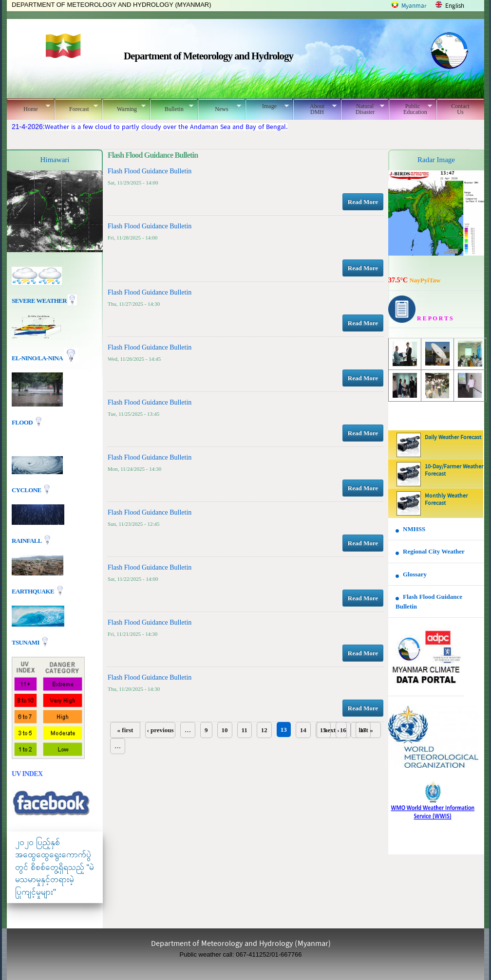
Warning (124, 108)
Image (267, 106)
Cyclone (27, 490)
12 (264, 730)
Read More (363, 202)
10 (225, 730)
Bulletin (172, 108)
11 (245, 730)
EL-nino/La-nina (37, 358)
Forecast (76, 108)
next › (331, 730)
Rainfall (27, 540)
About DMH (315, 109)
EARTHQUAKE (34, 591)
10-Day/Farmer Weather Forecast (454, 471)
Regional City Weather (434, 551)
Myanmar (414, 6)
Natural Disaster (363, 109)
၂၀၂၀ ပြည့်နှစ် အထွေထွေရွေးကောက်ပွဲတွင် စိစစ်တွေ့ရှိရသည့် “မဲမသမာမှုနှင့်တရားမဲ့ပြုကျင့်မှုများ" (55, 867)
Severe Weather (44, 301)
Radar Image (436, 160)
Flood (23, 422)
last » (366, 730)
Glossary (415, 574)
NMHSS (414, 529)
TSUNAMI (26, 642)
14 (303, 730)
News (219, 108)
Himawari (55, 160)
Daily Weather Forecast (453, 438)
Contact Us (460, 109)
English (455, 6)
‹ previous (160, 730)
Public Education (410, 109)
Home (28, 108)
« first (125, 730)
